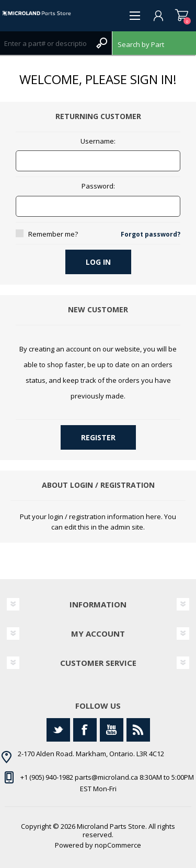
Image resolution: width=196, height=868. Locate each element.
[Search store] (45, 43)
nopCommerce (118, 845)
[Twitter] (58, 730)
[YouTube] (112, 730)
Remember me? (53, 234)
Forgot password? (151, 234)
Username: (98, 142)
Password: (98, 186)
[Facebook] (85, 730)
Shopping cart (182, 16)
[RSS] (138, 730)
